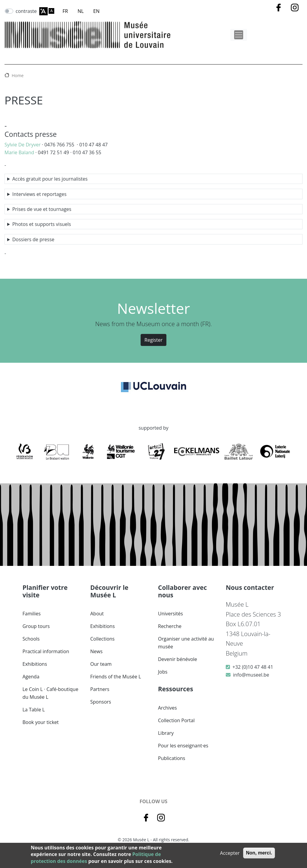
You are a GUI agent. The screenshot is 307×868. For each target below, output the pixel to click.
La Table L (34, 710)
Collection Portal (176, 720)
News (96, 651)
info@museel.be (251, 675)
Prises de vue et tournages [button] (42, 209)
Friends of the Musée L (116, 677)
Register (153, 340)
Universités (170, 614)
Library (166, 733)
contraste (26, 11)
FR (65, 11)
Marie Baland (19, 152)
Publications (172, 758)
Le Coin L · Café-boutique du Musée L (50, 693)
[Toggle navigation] (239, 35)
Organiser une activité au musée (186, 643)
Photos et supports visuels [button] (42, 224)
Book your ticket (41, 722)
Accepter (230, 853)
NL (81, 11)
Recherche (170, 626)
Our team (101, 664)
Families (32, 614)
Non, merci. (259, 853)
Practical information (46, 651)
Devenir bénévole (177, 659)
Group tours (36, 626)
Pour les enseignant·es (183, 746)
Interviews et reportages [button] (39, 194)
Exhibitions (35, 664)
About (97, 614)
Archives (167, 708)
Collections (102, 639)
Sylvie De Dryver (22, 145)
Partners (100, 689)
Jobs (163, 672)
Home (18, 75)
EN (96, 11)
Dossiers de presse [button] (33, 239)
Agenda (31, 677)
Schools (31, 639)
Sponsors (101, 702)
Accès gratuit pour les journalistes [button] (50, 179)
